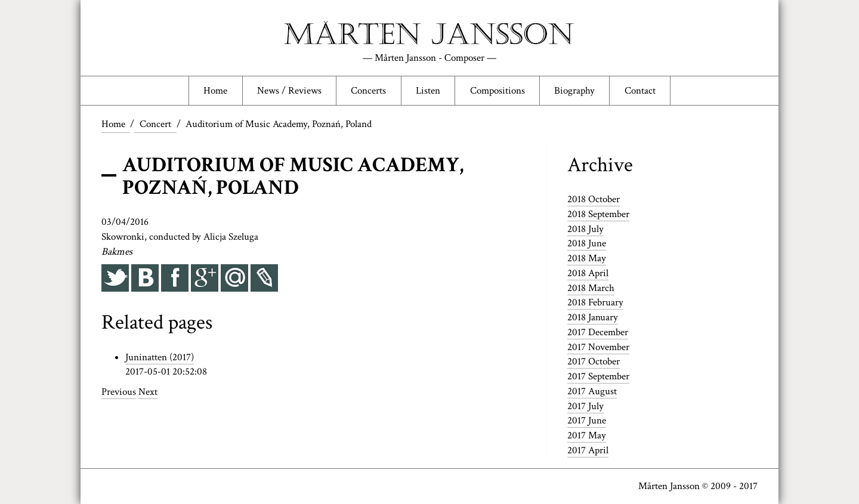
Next (148, 392)
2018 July (585, 229)
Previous (119, 392)
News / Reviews (289, 91)
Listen (428, 91)
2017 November (598, 347)
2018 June (587, 243)
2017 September (598, 376)
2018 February (595, 302)
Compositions (498, 91)
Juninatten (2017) (160, 357)
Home (215, 91)
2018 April (588, 273)
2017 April (588, 450)
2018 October (594, 199)
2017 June (587, 420)
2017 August (592, 391)
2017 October (594, 361)
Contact (640, 91)
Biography (574, 91)
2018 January (593, 317)
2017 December (598, 332)
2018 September (598, 214)
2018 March (591, 288)
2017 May (587, 435)
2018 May (587, 258)
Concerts (368, 91)
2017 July (585, 406)
